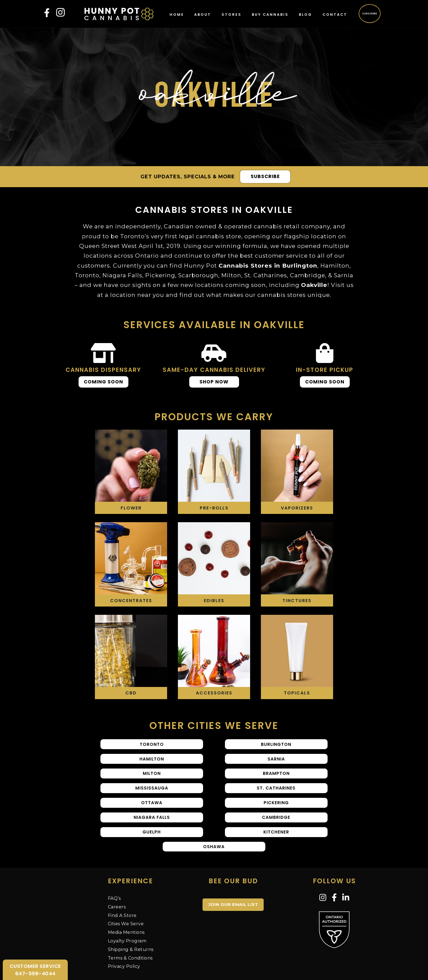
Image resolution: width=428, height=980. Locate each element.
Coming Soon (103, 382)
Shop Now (214, 382)
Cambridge (297, 803)
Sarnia (131, 765)
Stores (232, 15)
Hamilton (297, 746)
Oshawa (297, 822)
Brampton (297, 765)
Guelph (131, 822)
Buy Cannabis (270, 15)
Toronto (131, 746)
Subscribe (369, 13)
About (203, 15)
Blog (305, 15)
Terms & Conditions (130, 936)
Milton (214, 765)
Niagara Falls (214, 803)
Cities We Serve (126, 902)
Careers (117, 885)
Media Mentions (126, 910)
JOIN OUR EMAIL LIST (233, 883)
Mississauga (131, 784)
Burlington (214, 746)
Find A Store (122, 893)
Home (177, 15)
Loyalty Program (127, 919)
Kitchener (214, 822)
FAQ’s (114, 876)
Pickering (131, 803)
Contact (335, 15)
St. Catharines (214, 784)
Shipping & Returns (131, 928)
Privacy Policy (124, 944)
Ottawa (297, 784)
